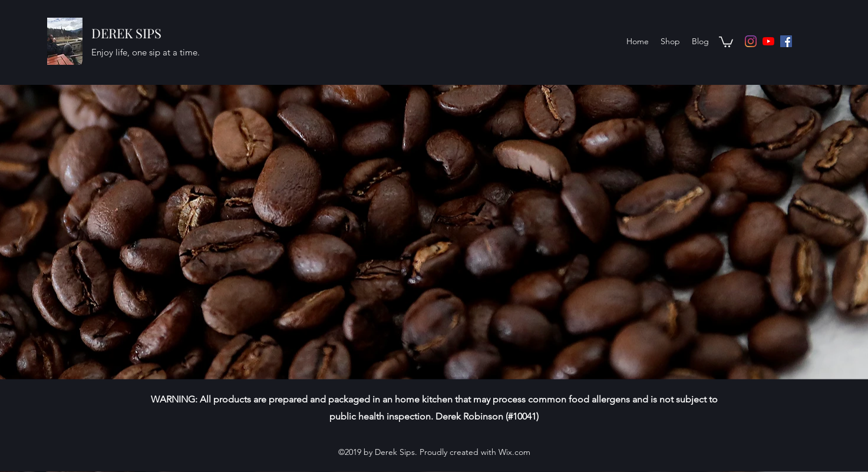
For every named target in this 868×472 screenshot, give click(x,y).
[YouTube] (768, 41)
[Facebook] (786, 41)
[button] (726, 41)
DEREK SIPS (126, 33)
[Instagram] (751, 41)
